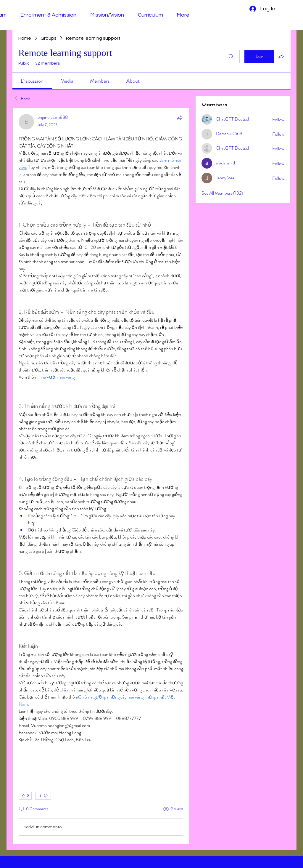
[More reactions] (43, 796)
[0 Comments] (33, 809)
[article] (101, 476)
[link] (32, 81)
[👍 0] (25, 796)
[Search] (231, 57)
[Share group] (281, 56)
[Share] (180, 118)
